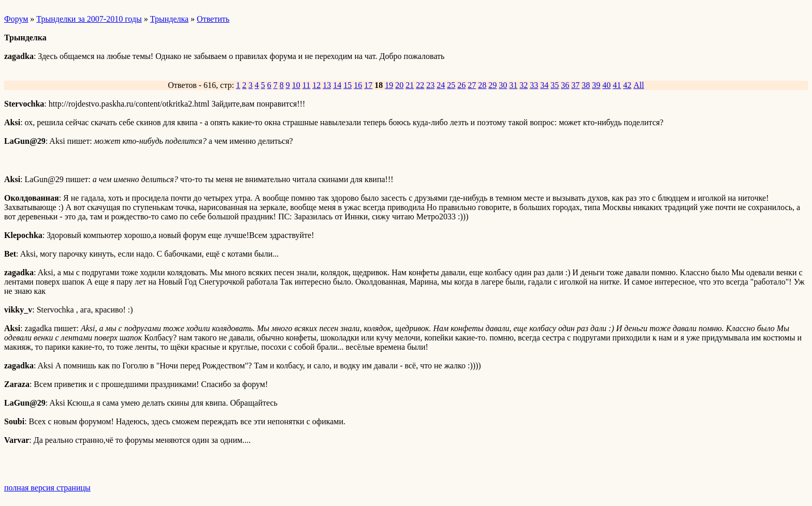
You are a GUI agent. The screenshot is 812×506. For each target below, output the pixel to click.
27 (472, 85)
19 (389, 85)
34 (544, 85)
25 (451, 85)
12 (316, 85)
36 (565, 85)
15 (347, 85)
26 (461, 85)
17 (368, 85)
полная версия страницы (47, 488)
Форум (16, 19)
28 (482, 85)
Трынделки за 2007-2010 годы (89, 19)
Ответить (213, 19)
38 (586, 85)
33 (534, 85)
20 (399, 85)
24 (441, 85)
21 (410, 85)
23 (430, 85)
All (639, 85)
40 (606, 85)
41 (617, 85)
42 (627, 85)
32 (524, 85)
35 (555, 85)
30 (503, 85)
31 (513, 85)
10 (296, 85)
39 (596, 85)
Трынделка (169, 19)
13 (327, 85)
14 (337, 85)
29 (492, 85)
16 (358, 85)
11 (306, 85)
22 (420, 85)
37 (575, 85)
